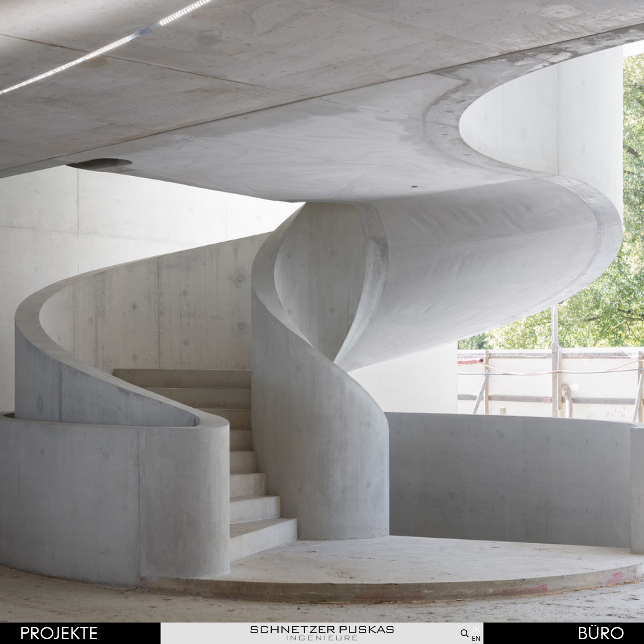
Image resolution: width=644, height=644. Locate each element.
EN (476, 639)
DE (477, 629)
